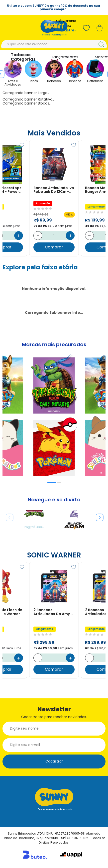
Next (98, 516)
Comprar (54, 247)
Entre (61, 26)
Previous (8, 516)
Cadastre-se (66, 33)
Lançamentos (65, 57)
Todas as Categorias (23, 57)
